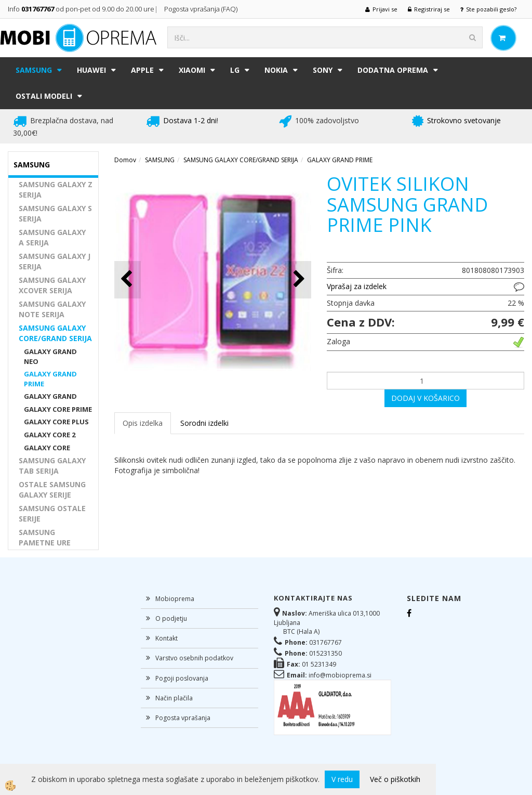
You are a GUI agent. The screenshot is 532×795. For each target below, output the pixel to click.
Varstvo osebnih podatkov (194, 658)
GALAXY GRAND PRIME (50, 379)
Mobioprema (175, 599)
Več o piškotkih (395, 779)
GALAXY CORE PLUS (56, 422)
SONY (323, 70)
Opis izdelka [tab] (143, 423)
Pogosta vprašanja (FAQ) (202, 9)
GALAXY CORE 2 (50, 435)
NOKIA (276, 70)
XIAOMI (192, 70)
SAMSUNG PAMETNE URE (45, 537)
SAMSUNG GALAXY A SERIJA (52, 237)
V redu (342, 779)
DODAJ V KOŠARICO (425, 398)
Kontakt (167, 638)
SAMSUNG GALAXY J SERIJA (55, 261)
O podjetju (171, 618)
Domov (125, 160)
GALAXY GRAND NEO (50, 356)
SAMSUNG (34, 70)
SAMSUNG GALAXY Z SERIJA (56, 190)
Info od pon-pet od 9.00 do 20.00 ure (81, 9)
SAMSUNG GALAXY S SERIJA (55, 213)
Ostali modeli (44, 96)
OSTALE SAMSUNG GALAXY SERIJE (52, 490)
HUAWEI (91, 70)
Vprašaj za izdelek (357, 286)
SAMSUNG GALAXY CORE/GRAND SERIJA (55, 333)
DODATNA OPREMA (393, 70)
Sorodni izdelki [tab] (204, 423)
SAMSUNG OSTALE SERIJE (52, 513)
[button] (298, 279)
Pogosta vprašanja (183, 718)
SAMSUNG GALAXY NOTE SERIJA (52, 309)
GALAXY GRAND (50, 396)
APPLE (142, 70)
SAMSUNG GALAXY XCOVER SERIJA (52, 285)
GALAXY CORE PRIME (58, 409)
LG (235, 70)
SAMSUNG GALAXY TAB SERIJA (52, 466)
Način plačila (174, 698)
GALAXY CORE (47, 448)
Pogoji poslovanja (182, 678)
